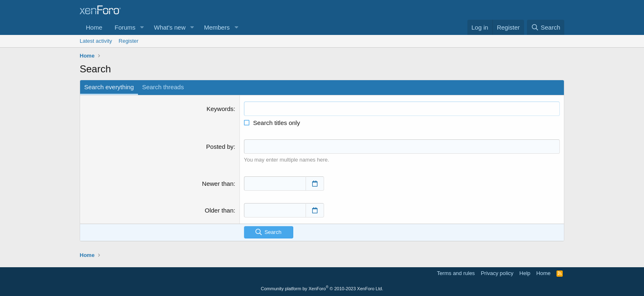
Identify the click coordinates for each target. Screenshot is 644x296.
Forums (125, 27)
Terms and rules (456, 273)
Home (94, 27)
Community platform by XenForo (322, 289)
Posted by (220, 147)
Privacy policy (497, 273)
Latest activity (96, 41)
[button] (142, 27)
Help (525, 273)
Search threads (163, 87)
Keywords (220, 109)
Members (217, 27)
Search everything (109, 87)
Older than (219, 210)
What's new (170, 27)
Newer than (218, 183)
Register (129, 41)
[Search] (546, 27)
